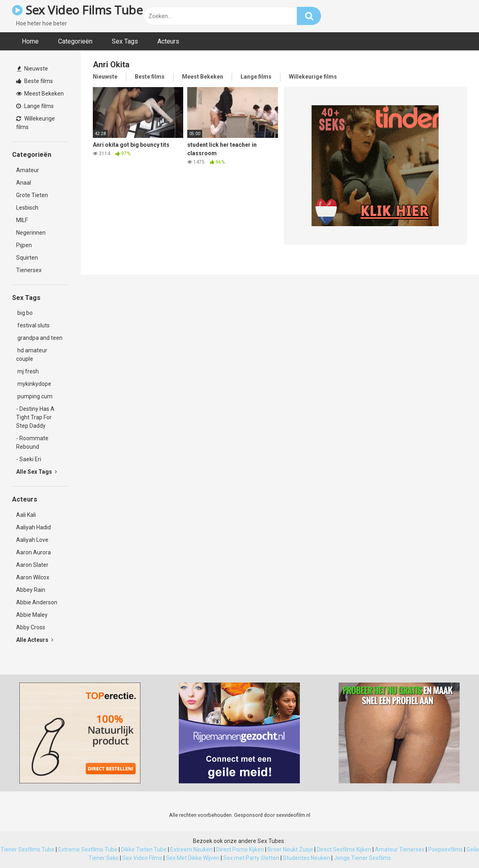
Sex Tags (125, 41)
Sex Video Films (142, 858)
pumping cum (34, 396)
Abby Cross (31, 627)
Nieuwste (32, 69)
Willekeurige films (36, 123)
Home (30, 41)
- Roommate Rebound (32, 442)
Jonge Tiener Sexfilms (362, 858)
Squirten (27, 258)
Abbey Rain (31, 590)
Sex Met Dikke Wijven (193, 858)
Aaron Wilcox (33, 577)
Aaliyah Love (32, 540)
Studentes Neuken (306, 858)
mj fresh (27, 371)
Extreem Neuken (191, 849)
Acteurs (168, 41)
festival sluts (33, 325)
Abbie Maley (32, 615)
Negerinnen (31, 233)
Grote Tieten (32, 195)
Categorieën (75, 41)
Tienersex (29, 270)
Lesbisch (27, 208)
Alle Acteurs (35, 640)
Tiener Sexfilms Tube (27, 849)
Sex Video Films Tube (77, 10)
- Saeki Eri (29, 459)
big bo (24, 313)
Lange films (35, 106)
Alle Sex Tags (37, 472)
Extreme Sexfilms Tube (88, 849)
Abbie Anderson (37, 602)
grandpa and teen (39, 338)
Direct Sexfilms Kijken (344, 849)
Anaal (24, 183)
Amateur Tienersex (400, 849)
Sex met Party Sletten (251, 858)
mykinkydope (34, 384)
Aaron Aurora (33, 552)
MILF (22, 220)
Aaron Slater (32, 565)
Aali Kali (26, 515)
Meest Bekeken (40, 94)
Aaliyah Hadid (33, 527)
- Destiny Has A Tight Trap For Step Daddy (35, 417)
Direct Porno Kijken (240, 849)
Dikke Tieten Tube (144, 849)
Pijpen (24, 245)
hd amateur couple (32, 355)
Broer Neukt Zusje (290, 849)
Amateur (28, 170)
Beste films (35, 81)
